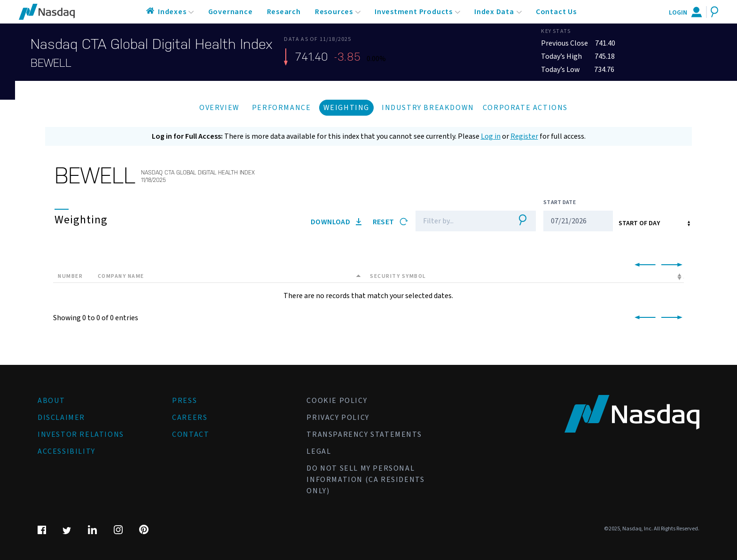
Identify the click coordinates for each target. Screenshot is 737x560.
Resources (334, 12)
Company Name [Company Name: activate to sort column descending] (121, 276)
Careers (190, 418)
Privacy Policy (338, 418)
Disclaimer (61, 418)
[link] (643, 265)
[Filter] (462, 221)
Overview (220, 108)
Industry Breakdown (428, 108)
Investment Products (414, 12)
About (51, 401)
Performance (282, 108)
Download (336, 222)
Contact (191, 434)
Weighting (346, 108)
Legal (319, 451)
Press (184, 401)
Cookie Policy (337, 401)
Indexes (172, 12)
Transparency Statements (364, 434)
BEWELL (51, 63)
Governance (231, 12)
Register (524, 136)
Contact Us (556, 12)
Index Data (494, 12)
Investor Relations (81, 434)
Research (284, 12)
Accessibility (67, 451)
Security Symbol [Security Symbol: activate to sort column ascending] (398, 276)
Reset (390, 222)
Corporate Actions (525, 108)
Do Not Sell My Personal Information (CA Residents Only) (365, 480)
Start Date (560, 202)
